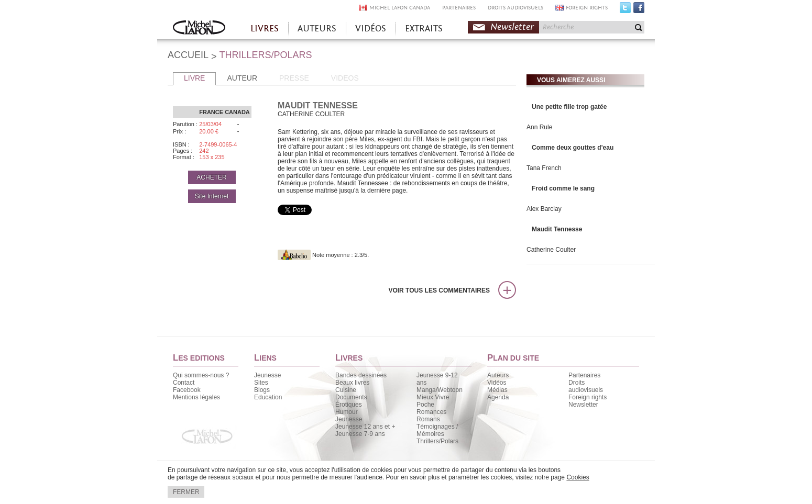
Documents (351, 397)
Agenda (498, 397)
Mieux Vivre (433, 397)
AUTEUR (242, 78)
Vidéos (497, 383)
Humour (347, 412)
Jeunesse (267, 375)
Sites (261, 383)
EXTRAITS (424, 29)
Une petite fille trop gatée (569, 107)
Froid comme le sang (563, 188)
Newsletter (512, 27)
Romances (431, 412)
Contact (184, 383)
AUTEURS (317, 29)
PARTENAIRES (459, 8)
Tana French (544, 168)
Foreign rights (588, 397)
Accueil (199, 29)
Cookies (578, 477)
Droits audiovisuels (586, 386)
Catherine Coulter (551, 250)
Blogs (262, 390)
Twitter (625, 10)
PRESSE (294, 78)
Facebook (639, 10)
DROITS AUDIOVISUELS (515, 8)
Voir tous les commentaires (439, 290)
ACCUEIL (188, 55)
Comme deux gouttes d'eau (573, 148)
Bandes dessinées (361, 375)
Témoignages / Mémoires (437, 430)
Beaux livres (352, 383)
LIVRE (194, 78)
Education (268, 397)
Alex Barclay (544, 209)
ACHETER (211, 177)
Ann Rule (539, 127)
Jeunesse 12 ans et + (365, 427)
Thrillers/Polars (437, 441)
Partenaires (584, 375)
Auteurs (498, 375)
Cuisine (346, 390)
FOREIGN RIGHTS (587, 8)
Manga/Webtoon (440, 390)
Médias (497, 390)
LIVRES (265, 29)
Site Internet (212, 196)
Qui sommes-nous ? (201, 375)
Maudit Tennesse (557, 229)
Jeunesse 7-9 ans (360, 434)
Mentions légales (196, 397)
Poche (425, 405)
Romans (428, 419)
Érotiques (349, 405)
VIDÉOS (371, 29)
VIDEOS (345, 78)
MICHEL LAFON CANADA (400, 8)
